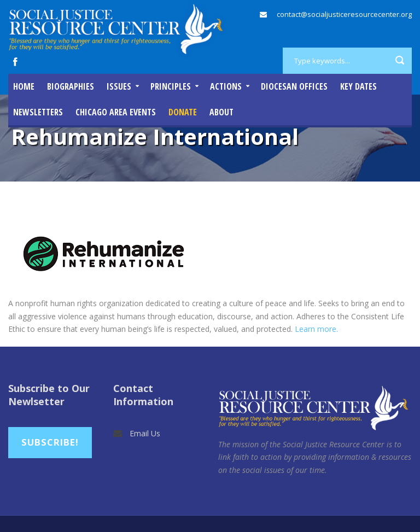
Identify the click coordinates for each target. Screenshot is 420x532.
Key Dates (358, 86)
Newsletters (38, 112)
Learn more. (316, 329)
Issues (119, 86)
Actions (226, 86)
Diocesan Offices (294, 86)
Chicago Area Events (116, 112)
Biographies (71, 86)
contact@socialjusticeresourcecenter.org (344, 14)
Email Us (145, 433)
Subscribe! (50, 442)
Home (24, 86)
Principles (171, 86)
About (221, 112)
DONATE (183, 112)
